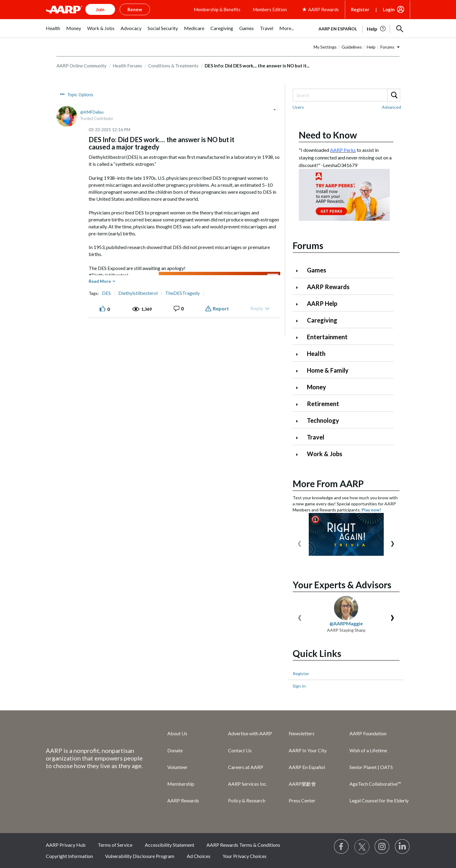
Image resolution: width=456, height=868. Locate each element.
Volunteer (177, 767)
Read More (100, 281)
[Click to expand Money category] (299, 388)
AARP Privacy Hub (66, 845)
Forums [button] (387, 47)
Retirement (323, 404)
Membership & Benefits (217, 9)
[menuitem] (53, 31)
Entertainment (327, 337)
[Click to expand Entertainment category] (299, 338)
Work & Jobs (325, 454)
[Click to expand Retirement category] (299, 404)
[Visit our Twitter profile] (362, 847)
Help (371, 47)
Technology (323, 420)
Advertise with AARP (250, 733)
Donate (175, 750)
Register (360, 9)
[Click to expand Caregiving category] (299, 321)
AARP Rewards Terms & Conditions (243, 845)
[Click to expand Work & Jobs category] (299, 455)
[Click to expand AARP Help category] (299, 304)
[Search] (346, 95)
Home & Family (328, 370)
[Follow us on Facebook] (342, 847)
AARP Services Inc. (248, 784)
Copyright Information (69, 856)
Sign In (299, 686)
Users (298, 107)
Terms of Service (115, 845)
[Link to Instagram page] (382, 847)
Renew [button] (135, 9)
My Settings (325, 47)
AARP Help (322, 303)
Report (221, 308)
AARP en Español (338, 29)
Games (316, 270)
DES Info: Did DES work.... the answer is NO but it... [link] (257, 66)
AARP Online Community (82, 66)
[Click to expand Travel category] (299, 438)
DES (106, 293)
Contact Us (240, 750)
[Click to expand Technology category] (299, 421)
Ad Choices (199, 856)
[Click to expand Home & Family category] (299, 371)
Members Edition (270, 9)
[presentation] (299, 542)
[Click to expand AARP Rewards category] (299, 287)
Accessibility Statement (170, 845)
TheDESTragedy (182, 293)
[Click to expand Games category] (299, 271)
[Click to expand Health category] (299, 354)
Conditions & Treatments (173, 66)
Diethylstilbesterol (138, 293)
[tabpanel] (362, 28)
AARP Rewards (328, 287)
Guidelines (352, 47)
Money (316, 387)
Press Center (302, 800)
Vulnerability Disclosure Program (140, 856)
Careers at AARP (246, 767)
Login (389, 9)
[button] (400, 29)
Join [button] (100, 9)
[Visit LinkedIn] (403, 847)
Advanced (391, 107)
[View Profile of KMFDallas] (92, 112)
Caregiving (322, 320)
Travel (316, 437)
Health (316, 354)
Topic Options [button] (80, 95)
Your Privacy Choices (245, 856)
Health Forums (127, 66)
